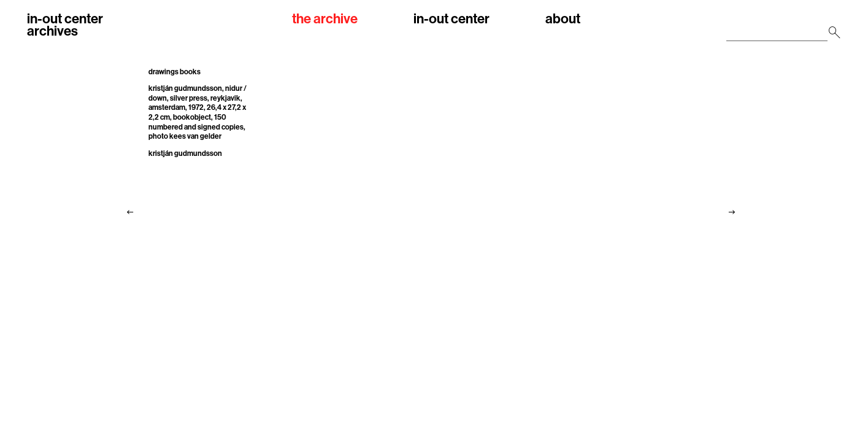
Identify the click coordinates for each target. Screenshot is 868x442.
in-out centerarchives (65, 25)
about (563, 19)
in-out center (451, 19)
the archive (325, 19)
